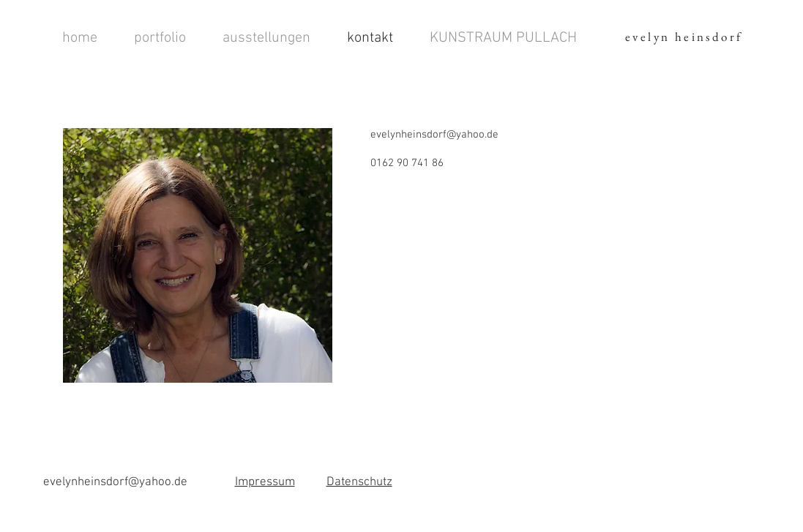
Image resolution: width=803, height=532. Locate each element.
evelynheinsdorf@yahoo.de (434, 135)
